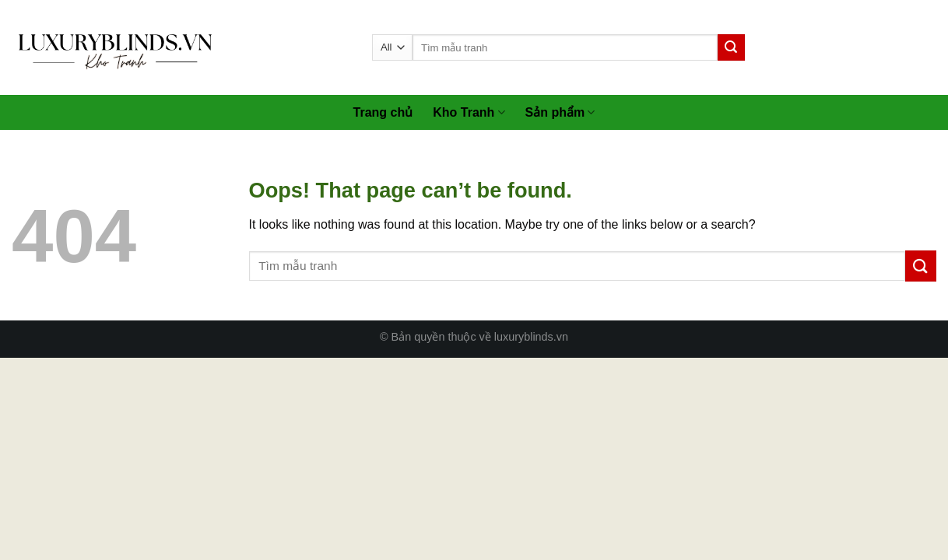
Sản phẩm (560, 112)
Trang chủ (383, 112)
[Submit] (731, 47)
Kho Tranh (469, 112)
